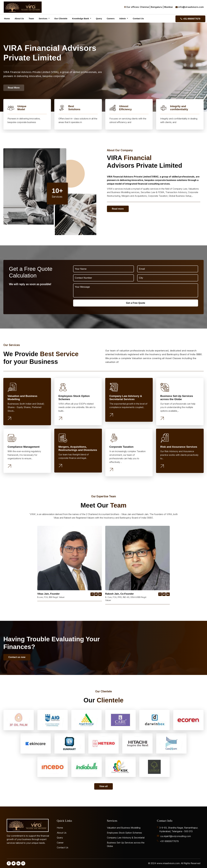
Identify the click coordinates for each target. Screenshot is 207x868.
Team (31, 18)
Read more (118, 209)
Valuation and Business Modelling (124, 828)
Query (99, 18)
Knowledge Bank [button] (81, 18)
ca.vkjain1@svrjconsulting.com (176, 836)
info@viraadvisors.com (191, 7)
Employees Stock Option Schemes (124, 833)
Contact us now (17, 657)
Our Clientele (61, 18)
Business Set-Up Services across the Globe (126, 844)
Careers (111, 18)
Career (60, 843)
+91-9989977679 (190, 19)
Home (7, 18)
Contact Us (138, 18)
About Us (19, 18)
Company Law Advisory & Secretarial (126, 838)
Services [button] (43, 18)
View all (103, 786)
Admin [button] (123, 18)
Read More (14, 88)
